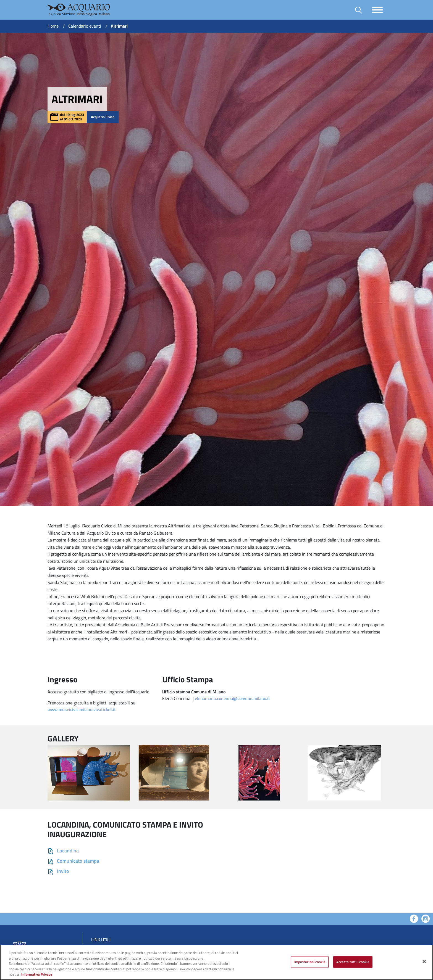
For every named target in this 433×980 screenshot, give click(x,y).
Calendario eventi (85, 26)
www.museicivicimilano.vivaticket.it (82, 709)
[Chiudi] (424, 961)
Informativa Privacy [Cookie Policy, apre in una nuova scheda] (37, 974)
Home (53, 26)
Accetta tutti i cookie (353, 962)
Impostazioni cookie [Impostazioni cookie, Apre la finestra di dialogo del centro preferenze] (309, 962)
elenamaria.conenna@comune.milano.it (232, 698)
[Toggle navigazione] (377, 10)
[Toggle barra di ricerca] (359, 10)
